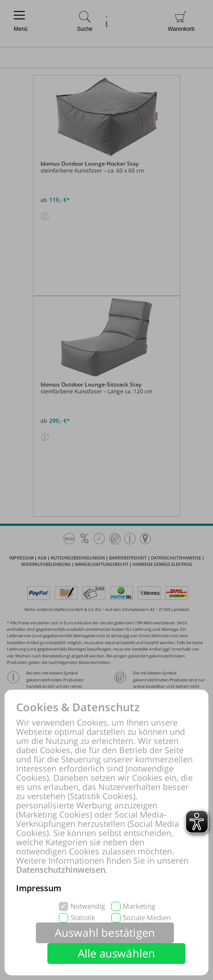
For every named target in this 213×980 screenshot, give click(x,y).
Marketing (139, 906)
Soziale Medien (147, 918)
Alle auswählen (117, 953)
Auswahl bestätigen (105, 932)
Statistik (83, 918)
